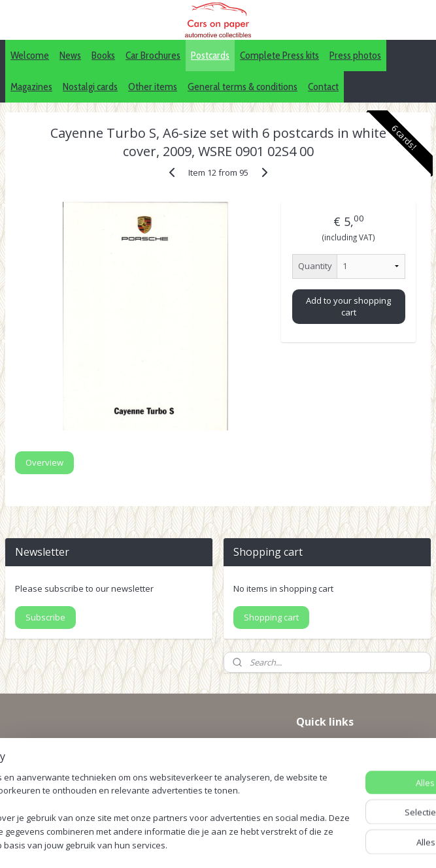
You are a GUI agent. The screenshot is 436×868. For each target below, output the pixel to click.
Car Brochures (153, 55)
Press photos (355, 55)
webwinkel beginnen (318, 823)
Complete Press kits (279, 55)
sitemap (241, 823)
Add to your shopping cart (348, 306)
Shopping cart (271, 617)
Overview (44, 462)
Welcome (30, 55)
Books (103, 55)
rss (268, 823)
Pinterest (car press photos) (355, 761)
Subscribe (45, 617)
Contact (323, 87)
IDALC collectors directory (351, 747)
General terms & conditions (243, 87)
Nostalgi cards (90, 87)
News (70, 55)
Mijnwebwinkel (218, 844)
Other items (153, 87)
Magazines (31, 87)
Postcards (210, 55)
